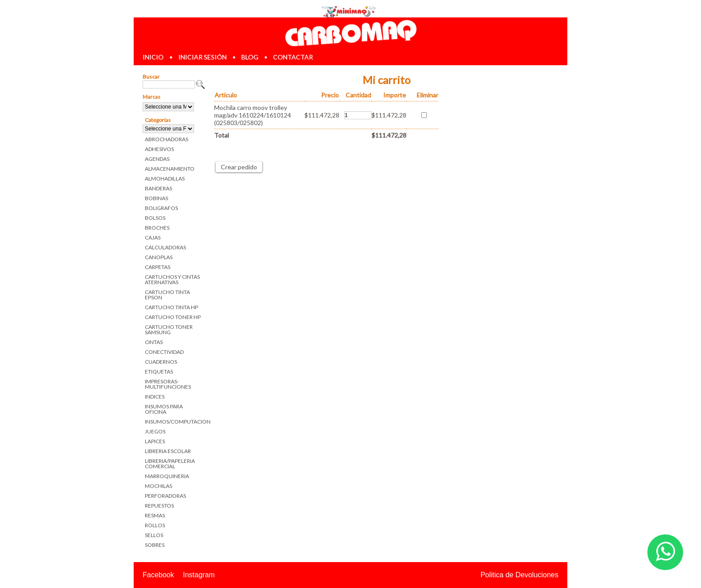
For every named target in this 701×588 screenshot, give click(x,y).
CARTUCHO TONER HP (173, 317)
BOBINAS (156, 198)
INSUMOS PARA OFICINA (164, 409)
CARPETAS (158, 267)
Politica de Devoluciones (519, 575)
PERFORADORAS (165, 496)
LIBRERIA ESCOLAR (168, 451)
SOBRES (155, 545)
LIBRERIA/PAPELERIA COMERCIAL (170, 464)
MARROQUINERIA (167, 476)
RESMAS (155, 515)
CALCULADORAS (165, 247)
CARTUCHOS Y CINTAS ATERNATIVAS (172, 279)
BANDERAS (158, 188)
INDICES (155, 397)
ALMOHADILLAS (165, 178)
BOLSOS (155, 218)
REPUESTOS (159, 506)
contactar (293, 57)
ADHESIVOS (159, 149)
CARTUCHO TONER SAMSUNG (169, 330)
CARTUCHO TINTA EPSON (167, 295)
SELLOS (154, 535)
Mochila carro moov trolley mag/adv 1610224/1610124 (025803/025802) (253, 115)
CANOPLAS (159, 257)
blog (250, 57)
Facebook (158, 575)
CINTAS (154, 342)
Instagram (199, 575)
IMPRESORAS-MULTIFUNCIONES (168, 384)
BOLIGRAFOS (161, 208)
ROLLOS (155, 525)
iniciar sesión (203, 57)
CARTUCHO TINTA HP (171, 307)
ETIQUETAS (159, 372)
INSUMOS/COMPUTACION (175, 422)
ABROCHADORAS (167, 139)
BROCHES (157, 228)
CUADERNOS (161, 362)
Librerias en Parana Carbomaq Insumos (350, 33)
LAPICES (155, 441)
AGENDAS (157, 159)
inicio (153, 57)
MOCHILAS (158, 486)
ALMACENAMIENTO (170, 169)
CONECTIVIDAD (164, 352)
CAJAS (153, 237)
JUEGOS (155, 431)
